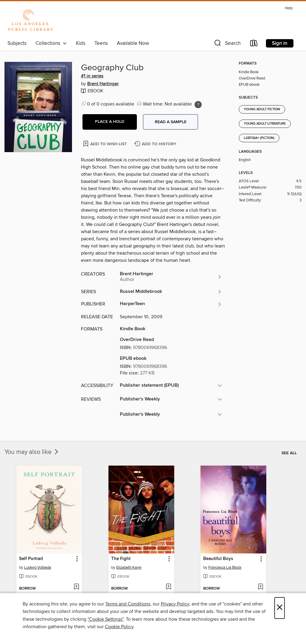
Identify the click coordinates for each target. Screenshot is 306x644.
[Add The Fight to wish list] (168, 587)
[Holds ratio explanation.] (198, 105)
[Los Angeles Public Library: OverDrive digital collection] (30, 21)
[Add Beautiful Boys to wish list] (260, 587)
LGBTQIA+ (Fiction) (259, 138)
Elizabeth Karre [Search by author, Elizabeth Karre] (129, 567)
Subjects (17, 43)
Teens (101, 43)
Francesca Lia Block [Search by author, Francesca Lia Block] (225, 567)
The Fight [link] (121, 559)
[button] (227, 44)
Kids (81, 43)
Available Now (133, 43)
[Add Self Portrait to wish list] (76, 587)
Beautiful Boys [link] (218, 559)
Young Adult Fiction (262, 109)
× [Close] (280, 608)
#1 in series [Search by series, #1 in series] (92, 76)
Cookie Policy (119, 627)
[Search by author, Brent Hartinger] (171, 277)
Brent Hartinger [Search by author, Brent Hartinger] (103, 84)
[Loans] (254, 44)
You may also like (32, 452)
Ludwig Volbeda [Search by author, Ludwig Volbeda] (38, 567)
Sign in (280, 43)
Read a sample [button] (171, 122)
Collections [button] (51, 43)
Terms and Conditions (128, 604)
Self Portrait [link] (31, 559)
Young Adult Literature (265, 124)
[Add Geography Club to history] (156, 144)
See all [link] (289, 453)
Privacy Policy (175, 604)
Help (289, 8)
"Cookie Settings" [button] (105, 619)
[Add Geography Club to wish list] (105, 144)
